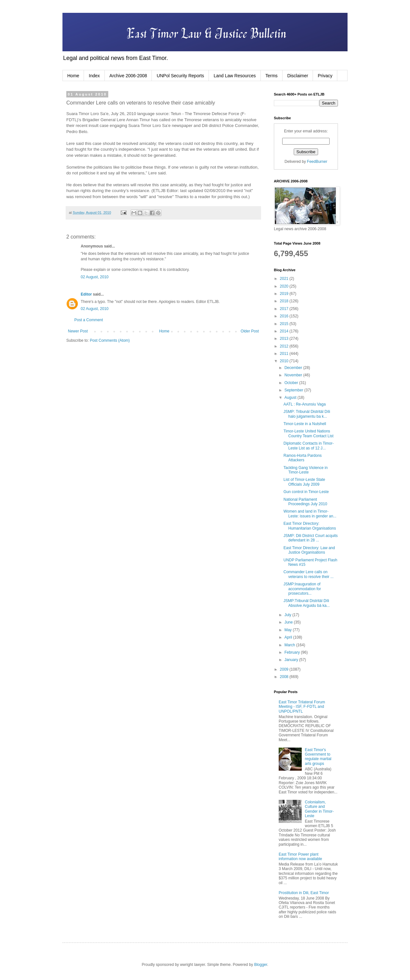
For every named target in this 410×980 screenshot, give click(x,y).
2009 (285, 669)
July (288, 615)
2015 (285, 324)
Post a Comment (89, 320)
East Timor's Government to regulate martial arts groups (318, 757)
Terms (272, 76)
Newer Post (78, 331)
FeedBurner (317, 162)
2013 (285, 339)
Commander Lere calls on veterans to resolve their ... (308, 574)
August (291, 398)
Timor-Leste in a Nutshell (305, 424)
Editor (86, 294)
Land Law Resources (235, 76)
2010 (285, 361)
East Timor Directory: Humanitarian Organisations (310, 526)
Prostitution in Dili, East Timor (304, 893)
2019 (285, 294)
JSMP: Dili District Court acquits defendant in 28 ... (311, 538)
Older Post (250, 331)
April (289, 637)
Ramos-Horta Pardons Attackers (303, 458)
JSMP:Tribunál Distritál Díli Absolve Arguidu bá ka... (307, 603)
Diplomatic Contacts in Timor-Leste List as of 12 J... (309, 446)
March (290, 645)
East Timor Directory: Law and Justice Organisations (309, 550)
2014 (285, 331)
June (289, 622)
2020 (285, 286)
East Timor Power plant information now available (300, 857)
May (289, 630)
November (294, 375)
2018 (285, 301)
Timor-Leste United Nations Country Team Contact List (308, 433)
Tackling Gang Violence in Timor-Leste (306, 470)
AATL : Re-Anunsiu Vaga (305, 404)
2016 (285, 316)
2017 (285, 309)
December (294, 368)
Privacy (325, 76)
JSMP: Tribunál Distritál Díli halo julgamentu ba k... (307, 414)
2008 (285, 677)
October (292, 383)
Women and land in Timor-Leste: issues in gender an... (310, 514)
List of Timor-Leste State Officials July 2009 (304, 482)
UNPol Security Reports (180, 76)
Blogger (261, 965)
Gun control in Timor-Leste (306, 492)
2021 (285, 279)
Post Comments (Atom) (110, 340)
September (294, 390)
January (292, 660)
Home (73, 76)
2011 (285, 354)
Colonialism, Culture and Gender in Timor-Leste (319, 809)
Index (94, 76)
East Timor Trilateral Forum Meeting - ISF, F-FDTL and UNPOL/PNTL (302, 707)
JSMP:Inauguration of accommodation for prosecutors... (302, 589)
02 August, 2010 (95, 277)
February (293, 652)
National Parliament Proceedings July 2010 (305, 502)
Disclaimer (298, 76)
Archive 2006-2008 (128, 76)
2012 (285, 346)
